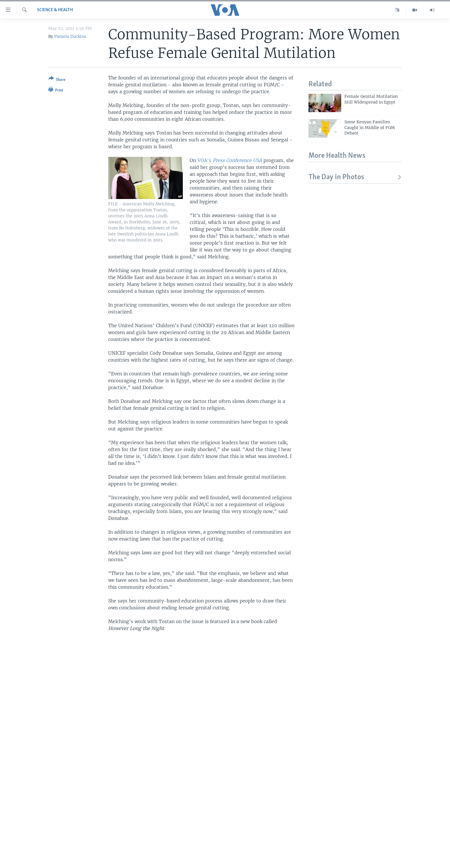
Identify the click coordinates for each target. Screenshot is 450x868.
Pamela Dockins (70, 36)
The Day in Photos (355, 177)
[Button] (57, 80)
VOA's (230, 160)
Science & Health (55, 10)
